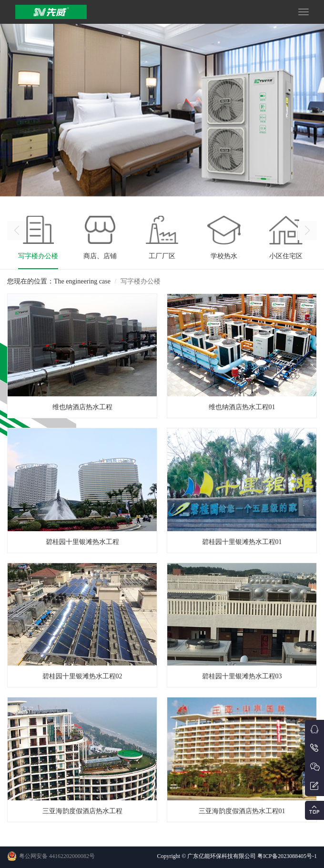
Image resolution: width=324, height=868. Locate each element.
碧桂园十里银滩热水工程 (82, 542)
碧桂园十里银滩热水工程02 (82, 676)
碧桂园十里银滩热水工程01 (242, 542)
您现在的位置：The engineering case (59, 281)
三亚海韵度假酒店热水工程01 (242, 811)
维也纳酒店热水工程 (82, 407)
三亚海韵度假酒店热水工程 (82, 811)
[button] (307, 231)
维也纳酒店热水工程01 (242, 407)
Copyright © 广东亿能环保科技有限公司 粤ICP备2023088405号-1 (237, 856)
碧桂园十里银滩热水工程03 (242, 676)
